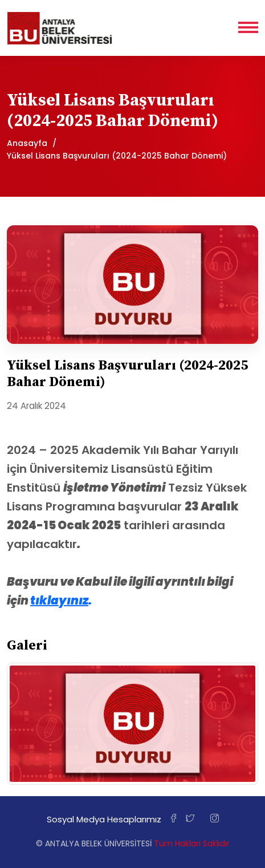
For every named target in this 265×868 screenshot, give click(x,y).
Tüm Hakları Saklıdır (192, 843)
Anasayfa (27, 143)
